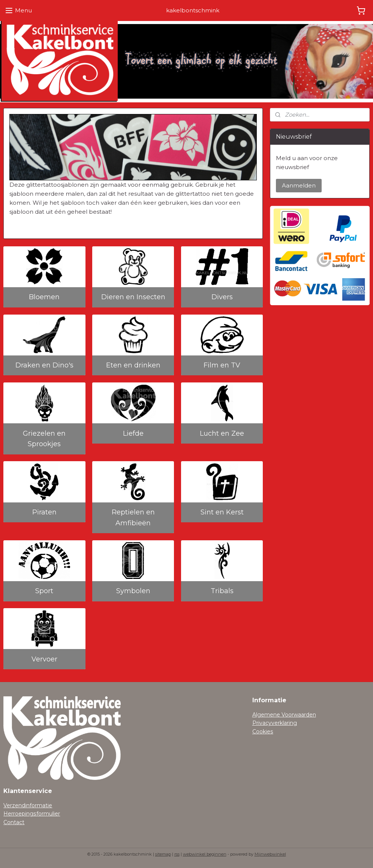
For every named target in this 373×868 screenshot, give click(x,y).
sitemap (163, 854)
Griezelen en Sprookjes (44, 439)
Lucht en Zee (222, 433)
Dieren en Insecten (133, 297)
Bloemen (44, 297)
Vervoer (44, 659)
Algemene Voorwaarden (284, 715)
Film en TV (222, 365)
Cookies (263, 732)
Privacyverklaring (275, 723)
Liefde (133, 433)
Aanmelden (299, 185)
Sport (44, 591)
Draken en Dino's (44, 365)
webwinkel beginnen (205, 854)
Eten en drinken (133, 365)
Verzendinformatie (28, 805)
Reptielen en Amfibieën (133, 518)
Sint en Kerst (222, 512)
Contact (14, 822)
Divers (222, 297)
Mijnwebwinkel (270, 854)
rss (177, 854)
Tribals (222, 591)
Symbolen (133, 591)
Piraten (44, 512)
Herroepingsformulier (32, 814)
